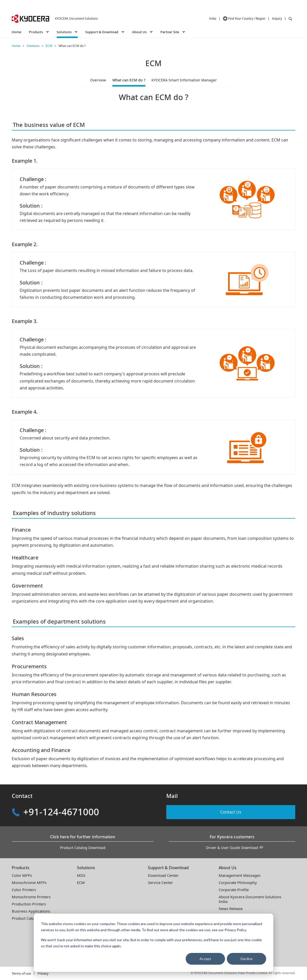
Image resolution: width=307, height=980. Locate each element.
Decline (247, 959)
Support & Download (168, 868)
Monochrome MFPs (29, 882)
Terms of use (21, 973)
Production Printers (29, 904)
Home (16, 32)
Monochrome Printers (31, 897)
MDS (81, 875)
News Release (231, 909)
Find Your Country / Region (247, 19)
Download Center (163, 875)
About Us (228, 868)
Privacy (43, 973)
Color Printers (24, 890)
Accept (205, 959)
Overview (98, 80)
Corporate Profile (234, 890)
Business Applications (31, 911)
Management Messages (240, 875)
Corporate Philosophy (238, 882)
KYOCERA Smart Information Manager (184, 80)
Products (21, 868)
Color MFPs (22, 875)
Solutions (86, 868)
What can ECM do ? (129, 80)
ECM (81, 882)
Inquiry (277, 19)
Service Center (160, 882)
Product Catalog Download (83, 848)
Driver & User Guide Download (232, 848)
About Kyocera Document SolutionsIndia (250, 899)
